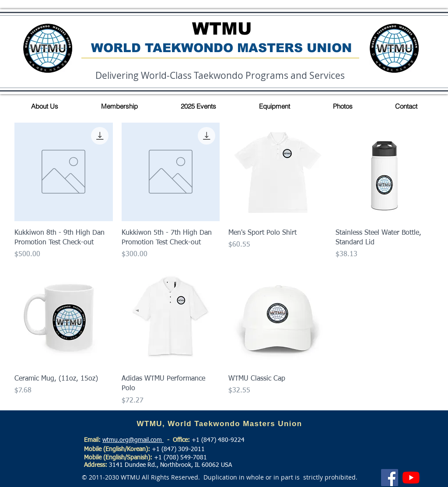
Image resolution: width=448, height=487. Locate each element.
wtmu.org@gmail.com (133, 440)
